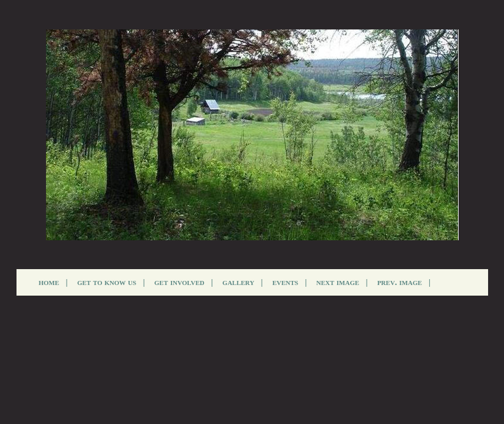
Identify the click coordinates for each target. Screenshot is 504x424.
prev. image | (404, 282)
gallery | (243, 282)
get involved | (184, 282)
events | (290, 282)
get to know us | (111, 282)
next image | (342, 282)
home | (53, 282)
